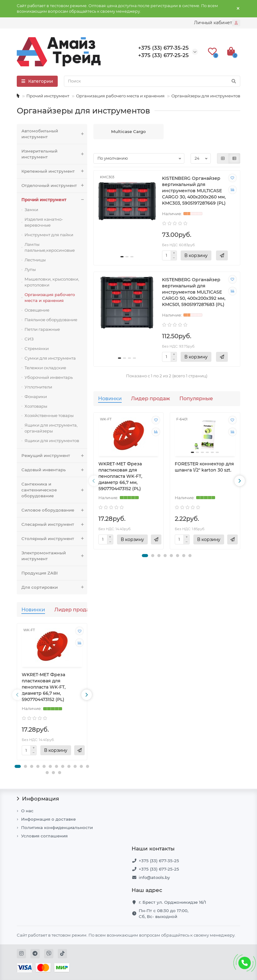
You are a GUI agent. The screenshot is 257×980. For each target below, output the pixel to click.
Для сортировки (54, 587)
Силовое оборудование (54, 510)
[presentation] (17, 695)
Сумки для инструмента (50, 358)
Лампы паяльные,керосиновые (50, 247)
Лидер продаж (74, 610)
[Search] (152, 81)
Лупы (30, 269)
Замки (31, 210)
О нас (27, 811)
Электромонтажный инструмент (54, 556)
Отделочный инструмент (54, 186)
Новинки (33, 610)
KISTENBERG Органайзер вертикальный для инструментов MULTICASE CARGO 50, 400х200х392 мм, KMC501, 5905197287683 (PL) (194, 292)
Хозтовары (36, 406)
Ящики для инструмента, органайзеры (51, 428)
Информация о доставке (48, 819)
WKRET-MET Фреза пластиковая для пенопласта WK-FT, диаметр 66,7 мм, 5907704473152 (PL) (44, 687)
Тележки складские (45, 368)
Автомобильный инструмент (54, 134)
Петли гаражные (42, 329)
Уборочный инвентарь (49, 377)
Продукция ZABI (40, 573)
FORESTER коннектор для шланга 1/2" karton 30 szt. (204, 467)
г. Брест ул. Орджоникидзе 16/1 (172, 902)
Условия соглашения (44, 836)
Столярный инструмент (54, 539)
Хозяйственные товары (49, 415)
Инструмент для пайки (49, 235)
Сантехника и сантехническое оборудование (54, 490)
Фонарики (36, 397)
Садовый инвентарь (54, 470)
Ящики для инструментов (52, 441)
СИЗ (29, 339)
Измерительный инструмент (54, 154)
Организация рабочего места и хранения (120, 96)
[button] (18, 766)
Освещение (37, 310)
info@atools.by (154, 877)
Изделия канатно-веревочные (44, 222)
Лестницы (35, 260)
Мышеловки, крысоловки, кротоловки (52, 282)
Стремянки (37, 348)
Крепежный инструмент (54, 171)
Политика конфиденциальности (57, 827)
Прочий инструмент (48, 96)
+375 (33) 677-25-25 (159, 869)
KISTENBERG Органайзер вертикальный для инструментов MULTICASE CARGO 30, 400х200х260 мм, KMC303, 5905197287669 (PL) (194, 191)
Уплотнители (38, 387)
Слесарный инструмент (54, 524)
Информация (38, 799)
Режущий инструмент (54, 456)
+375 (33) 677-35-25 (159, 861)
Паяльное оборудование (51, 320)
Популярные (196, 398)
